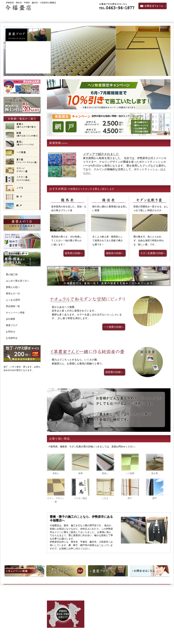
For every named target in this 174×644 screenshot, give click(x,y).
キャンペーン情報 (15, 313)
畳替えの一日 (13, 294)
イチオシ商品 (80, 498)
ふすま (105, 498)
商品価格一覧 (13, 306)
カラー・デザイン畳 (105, 614)
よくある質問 (13, 300)
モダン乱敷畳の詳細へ (153, 253)
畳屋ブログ (12, 325)
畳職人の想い (129, 18)
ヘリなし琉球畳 (73, 18)
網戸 (155, 498)
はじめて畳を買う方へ (18, 281)
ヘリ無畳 (130, 473)
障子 (130, 498)
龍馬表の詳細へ (74, 253)
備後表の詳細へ (115, 253)
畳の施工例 (45, 18)
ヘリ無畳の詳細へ (114, 327)
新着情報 (135, 614)
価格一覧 (135, 618)
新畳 (80, 473)
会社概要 (157, 18)
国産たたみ (101, 18)
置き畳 (155, 473)
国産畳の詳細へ (114, 372)
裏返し (105, 473)
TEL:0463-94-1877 (15, 606)
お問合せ (11, 332)
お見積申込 (12, 338)
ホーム (17, 18)
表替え (56, 473)
